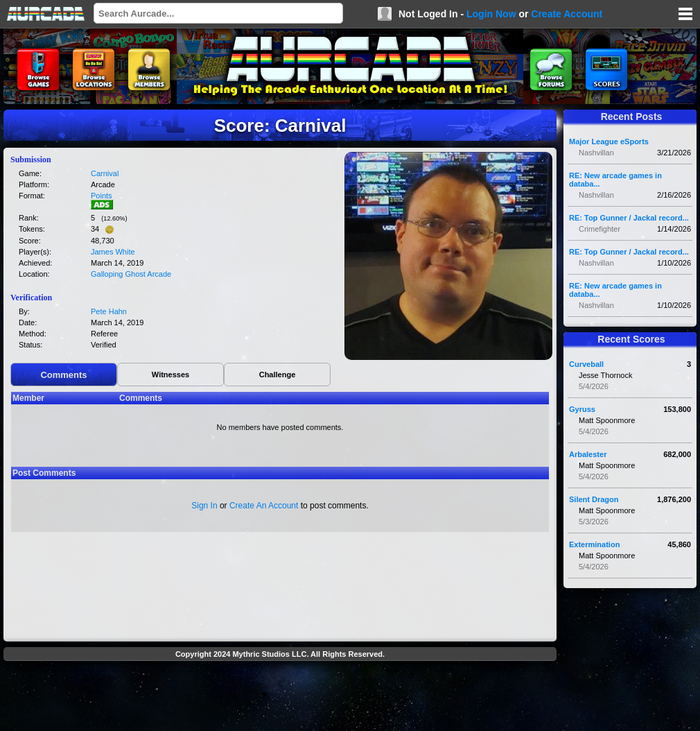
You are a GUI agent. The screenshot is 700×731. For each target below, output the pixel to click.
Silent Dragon (594, 499)
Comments (63, 375)
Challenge (278, 375)
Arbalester (588, 454)
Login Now (491, 14)
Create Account (567, 14)
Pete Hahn (109, 311)
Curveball (586, 364)
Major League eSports (609, 141)
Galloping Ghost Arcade (131, 274)
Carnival (105, 173)
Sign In (204, 506)
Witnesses (170, 375)
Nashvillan (596, 153)
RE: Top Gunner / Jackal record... (629, 218)
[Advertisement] (280, 698)
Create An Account (264, 506)
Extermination (594, 544)
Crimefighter (600, 229)
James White (113, 252)
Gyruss (582, 409)
